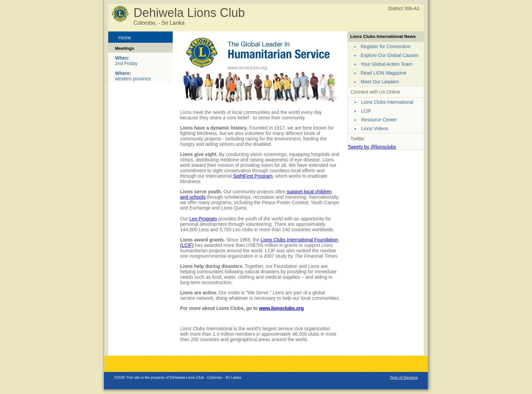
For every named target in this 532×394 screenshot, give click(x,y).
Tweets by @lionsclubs (372, 147)
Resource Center (379, 120)
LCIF (366, 111)
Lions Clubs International (387, 102)
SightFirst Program (253, 176)
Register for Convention (386, 46)
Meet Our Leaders (380, 82)
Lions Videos (375, 129)
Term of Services (404, 377)
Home (125, 38)
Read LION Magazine (384, 73)
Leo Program (203, 219)
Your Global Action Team (387, 64)
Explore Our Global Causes (389, 55)
